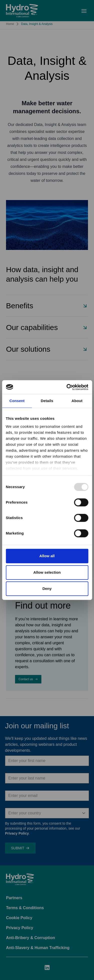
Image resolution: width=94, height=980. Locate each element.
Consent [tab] (17, 401)
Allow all (47, 556)
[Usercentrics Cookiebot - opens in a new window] (67, 387)
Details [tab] (47, 401)
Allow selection (47, 572)
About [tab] (77, 401)
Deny (47, 589)
